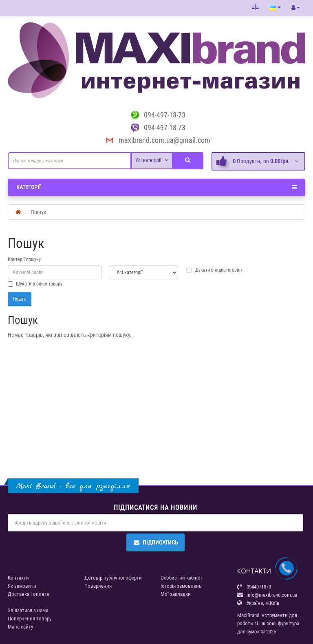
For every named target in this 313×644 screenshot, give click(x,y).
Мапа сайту (20, 627)
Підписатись (155, 542)
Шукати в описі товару (35, 284)
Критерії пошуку (24, 259)
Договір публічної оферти (113, 578)
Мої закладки (176, 594)
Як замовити (22, 586)
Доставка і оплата (28, 594)
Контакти (18, 578)
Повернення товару (30, 619)
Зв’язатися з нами (28, 610)
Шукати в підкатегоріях (214, 270)
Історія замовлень (181, 586)
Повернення (98, 586)
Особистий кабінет (182, 578)
